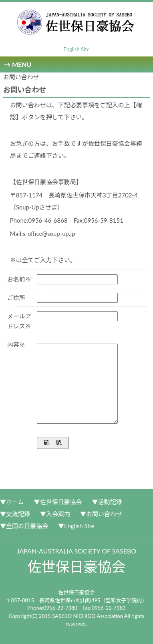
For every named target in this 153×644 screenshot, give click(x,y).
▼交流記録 (15, 514)
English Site (76, 49)
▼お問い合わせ (101, 514)
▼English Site (76, 526)
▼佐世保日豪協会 (58, 502)
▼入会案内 (55, 514)
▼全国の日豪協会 (24, 526)
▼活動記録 (107, 502)
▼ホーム (12, 502)
